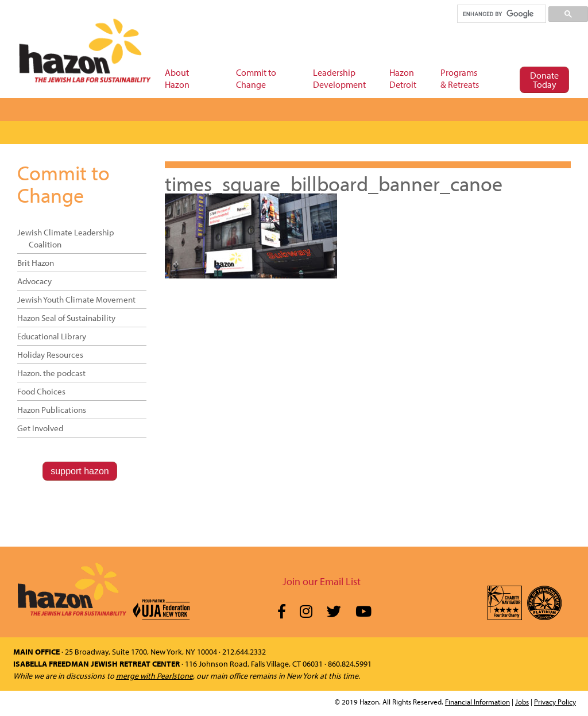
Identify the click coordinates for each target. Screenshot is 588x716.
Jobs (522, 702)
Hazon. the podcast (51, 373)
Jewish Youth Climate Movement (76, 299)
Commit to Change (63, 184)
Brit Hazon (36, 263)
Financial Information (477, 702)
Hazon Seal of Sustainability (66, 318)
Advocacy (34, 281)
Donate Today (544, 80)
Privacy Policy (555, 702)
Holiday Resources (50, 355)
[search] (501, 14)
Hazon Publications (52, 410)
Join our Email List (322, 581)
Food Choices (41, 391)
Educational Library (52, 336)
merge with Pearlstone (154, 676)
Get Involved (40, 428)
